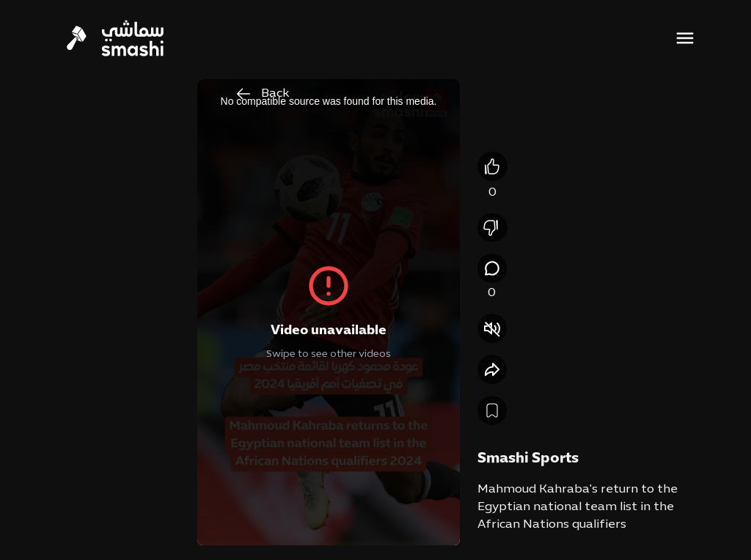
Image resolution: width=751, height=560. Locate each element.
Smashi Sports (528, 459)
